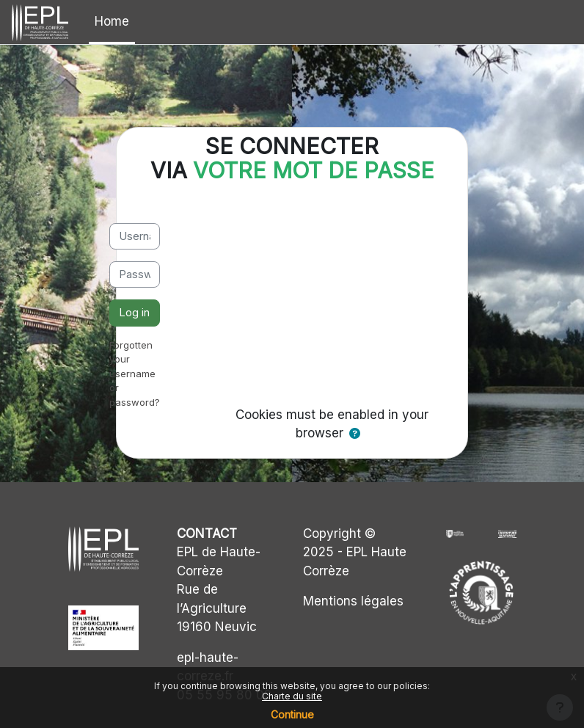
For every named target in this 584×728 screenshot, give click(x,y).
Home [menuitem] (112, 21)
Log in (134, 313)
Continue (292, 714)
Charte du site (292, 696)
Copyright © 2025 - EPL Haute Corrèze (355, 552)
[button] (355, 434)
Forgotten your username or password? (135, 374)
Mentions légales (353, 601)
